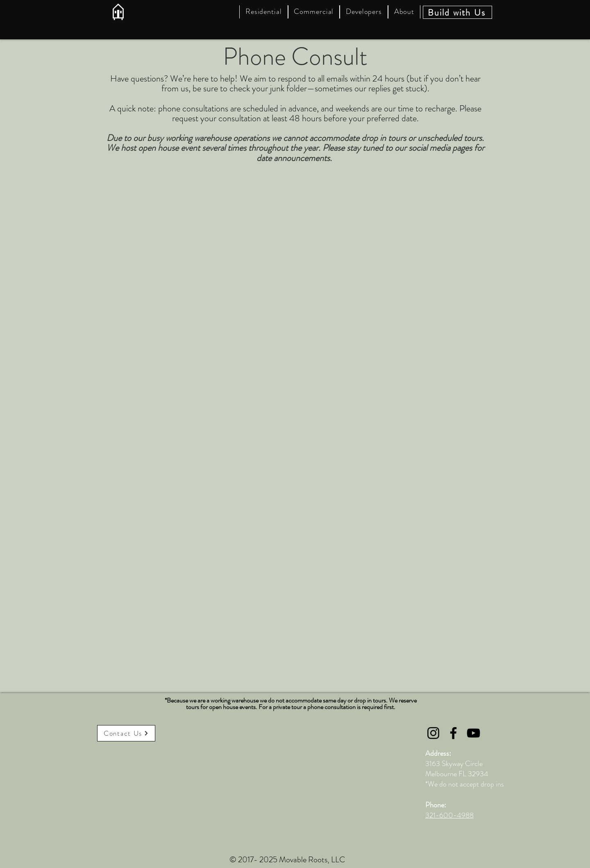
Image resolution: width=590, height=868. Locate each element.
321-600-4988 (449, 815)
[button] (264, 12)
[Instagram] (433, 733)
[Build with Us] (457, 12)
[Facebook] (453, 733)
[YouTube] (473, 733)
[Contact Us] (126, 733)
